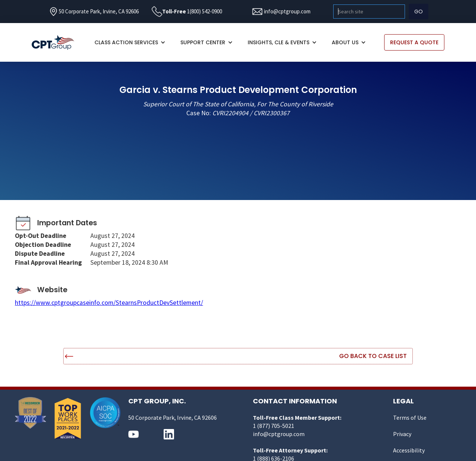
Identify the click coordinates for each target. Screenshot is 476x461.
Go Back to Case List (373, 356)
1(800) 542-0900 (205, 11)
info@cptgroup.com (287, 11)
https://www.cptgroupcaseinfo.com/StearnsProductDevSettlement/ (109, 303)
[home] (57, 43)
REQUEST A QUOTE (414, 42)
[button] (130, 42)
